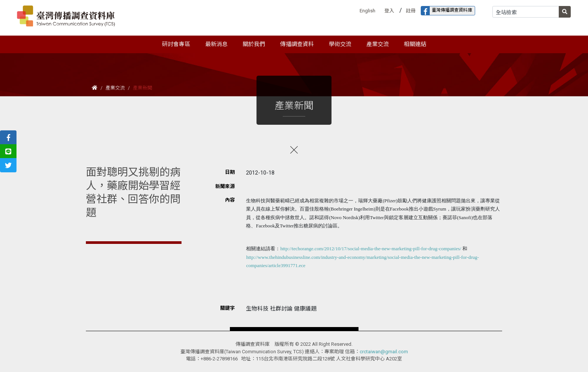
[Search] (526, 12)
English (367, 11)
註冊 (411, 11)
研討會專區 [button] (176, 44)
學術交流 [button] (340, 44)
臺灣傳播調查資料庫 (447, 11)
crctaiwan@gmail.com (384, 352)
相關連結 (415, 44)
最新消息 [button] (216, 44)
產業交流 (115, 88)
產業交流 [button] (378, 44)
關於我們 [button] (254, 44)
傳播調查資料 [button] (297, 44)
